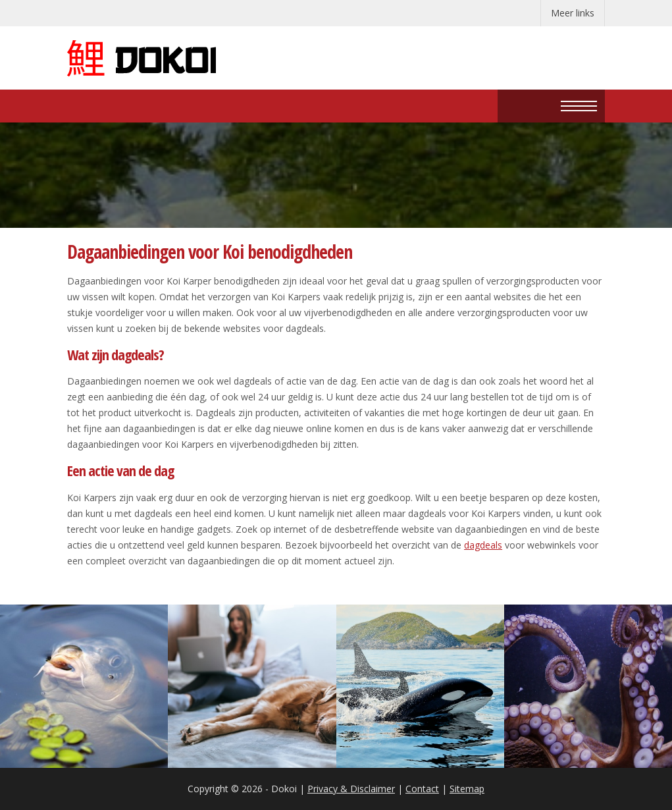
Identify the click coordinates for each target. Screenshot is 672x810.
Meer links (573, 13)
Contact (422, 789)
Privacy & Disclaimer (351, 789)
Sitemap (467, 789)
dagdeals (483, 545)
